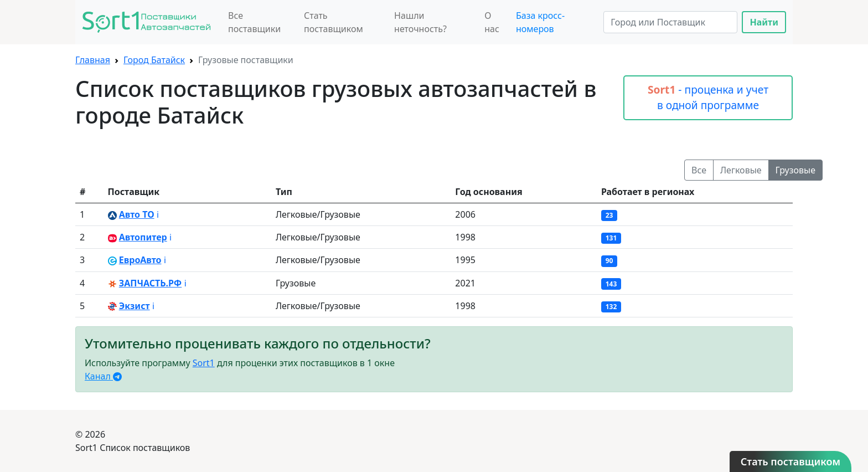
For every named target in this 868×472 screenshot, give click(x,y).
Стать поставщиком (334, 22)
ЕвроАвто (140, 260)
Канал (103, 376)
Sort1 (204, 363)
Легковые (741, 170)
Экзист (135, 306)
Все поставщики (254, 22)
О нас (492, 22)
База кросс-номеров (540, 22)
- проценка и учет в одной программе (708, 98)
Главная (93, 60)
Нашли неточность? (420, 22)
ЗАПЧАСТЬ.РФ (150, 283)
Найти (764, 22)
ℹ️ (158, 214)
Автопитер (143, 237)
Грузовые (795, 170)
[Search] (670, 22)
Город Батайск (154, 60)
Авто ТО (137, 214)
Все (699, 170)
